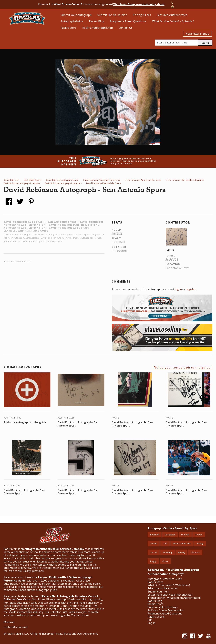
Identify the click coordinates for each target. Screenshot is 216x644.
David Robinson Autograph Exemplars (63, 183)
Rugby (153, 561)
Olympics (195, 552)
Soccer (154, 552)
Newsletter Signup (197, 34)
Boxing (181, 552)
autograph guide (46, 590)
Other (165, 561)
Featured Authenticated (172, 15)
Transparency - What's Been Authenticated (174, 598)
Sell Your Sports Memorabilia (166, 610)
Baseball (155, 535)
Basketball (170, 535)
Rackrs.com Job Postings (163, 607)
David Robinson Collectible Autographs (185, 180)
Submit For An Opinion (112, 15)
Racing (200, 543)
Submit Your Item (158, 592)
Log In (152, 623)
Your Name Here (12, 418)
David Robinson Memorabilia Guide (104, 183)
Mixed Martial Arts (182, 543)
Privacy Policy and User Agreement (76, 634)
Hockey (199, 535)
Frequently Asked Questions (128, 21)
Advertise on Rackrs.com (17, 262)
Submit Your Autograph (76, 15)
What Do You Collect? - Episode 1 (173, 21)
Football (185, 535)
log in (178, 289)
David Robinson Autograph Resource (143, 180)
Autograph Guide (72, 21)
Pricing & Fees (142, 15)
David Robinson (11, 180)
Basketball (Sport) (32, 180)
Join (150, 620)
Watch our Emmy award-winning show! (139, 4)
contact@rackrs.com (16, 627)
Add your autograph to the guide (182, 367)
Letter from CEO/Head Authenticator (170, 595)
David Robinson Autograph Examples (22, 183)
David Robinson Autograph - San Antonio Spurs (78, 424)
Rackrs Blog (97, 21)
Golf (165, 543)
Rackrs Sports (156, 617)
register (191, 289)
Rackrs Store (68, 28)
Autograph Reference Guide (165, 579)
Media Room (155, 604)
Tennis (154, 543)
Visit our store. (80, 615)
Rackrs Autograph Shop (98, 28)
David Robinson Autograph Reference (102, 180)
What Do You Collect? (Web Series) (169, 585)
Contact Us (126, 28)
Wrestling (168, 552)
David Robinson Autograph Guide (62, 180)
